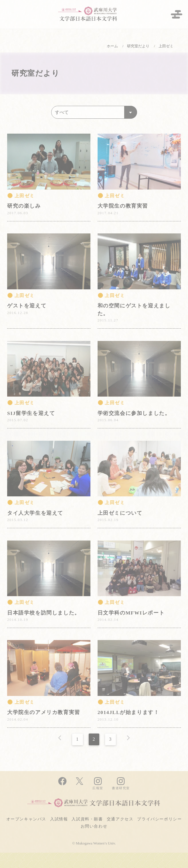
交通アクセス (120, 819)
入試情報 (59, 819)
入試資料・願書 (87, 819)
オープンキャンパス (26, 819)
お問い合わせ (94, 826)
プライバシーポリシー (159, 819)
